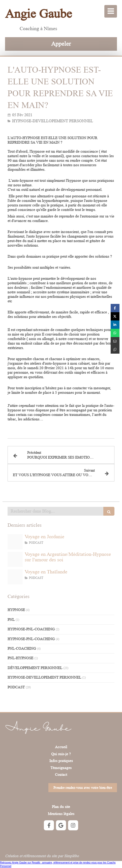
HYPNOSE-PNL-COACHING (31, 629)
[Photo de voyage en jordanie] (15, 542)
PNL (11, 620)
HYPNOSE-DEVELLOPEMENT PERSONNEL (44, 677)
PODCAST (16, 687)
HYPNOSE (16, 610)
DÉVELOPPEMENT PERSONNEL (35, 668)
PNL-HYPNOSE (20, 658)
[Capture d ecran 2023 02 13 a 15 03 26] (15, 577)
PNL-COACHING (22, 649)
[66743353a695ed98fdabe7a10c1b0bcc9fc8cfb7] (15, 559)
